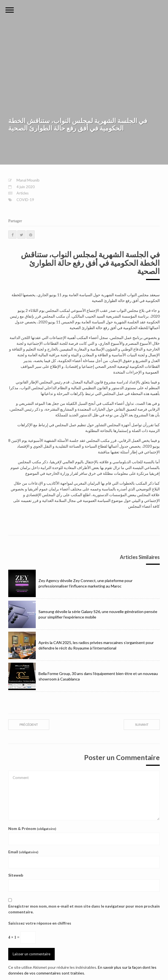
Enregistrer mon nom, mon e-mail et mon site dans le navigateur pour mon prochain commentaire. (84, 909)
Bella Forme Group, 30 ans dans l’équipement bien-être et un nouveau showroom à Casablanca (83, 676)
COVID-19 (25, 200)
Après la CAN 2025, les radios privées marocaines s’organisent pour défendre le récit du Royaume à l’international (81, 645)
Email (23, 852)
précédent (29, 725)
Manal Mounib (28, 180)
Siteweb (16, 875)
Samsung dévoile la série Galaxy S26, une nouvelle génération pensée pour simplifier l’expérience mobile (83, 614)
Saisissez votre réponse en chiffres (40, 923)
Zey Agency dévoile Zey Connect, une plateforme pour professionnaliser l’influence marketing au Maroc (70, 583)
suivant (142, 725)
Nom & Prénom (32, 828)
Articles (23, 193)
